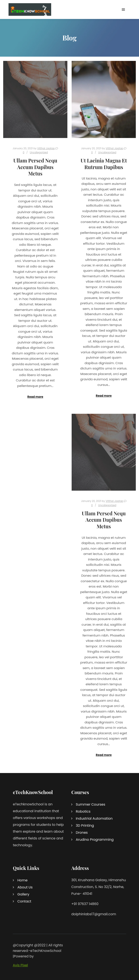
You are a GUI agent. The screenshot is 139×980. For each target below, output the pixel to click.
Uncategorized (39, 152)
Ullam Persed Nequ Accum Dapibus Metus (35, 167)
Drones (82, 833)
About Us (25, 887)
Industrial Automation (94, 818)
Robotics (83, 811)
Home (22, 880)
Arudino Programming (95, 840)
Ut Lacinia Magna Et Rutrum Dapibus (104, 164)
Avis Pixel (20, 965)
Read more (35, 397)
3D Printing (85, 826)
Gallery (23, 894)
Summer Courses (90, 804)
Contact (24, 901)
